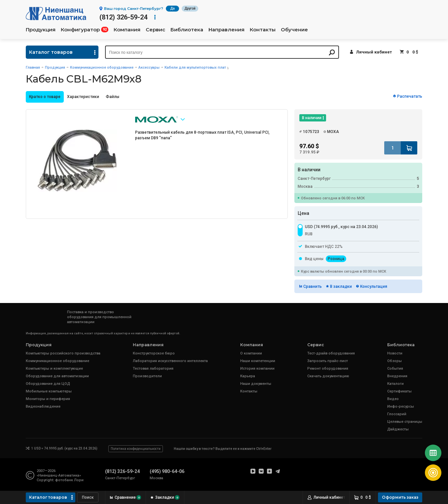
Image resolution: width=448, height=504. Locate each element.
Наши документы (256, 384)
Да (172, 8)
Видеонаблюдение (43, 406)
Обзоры (394, 361)
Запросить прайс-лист (328, 361)
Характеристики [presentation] (83, 97)
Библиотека (187, 30)
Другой (190, 8)
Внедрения (397, 376)
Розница (336, 259)
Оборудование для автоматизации (57, 376)
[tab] (45, 97)
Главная (33, 67)
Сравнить (313, 286)
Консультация (374, 286)
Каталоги (395, 384)
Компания (127, 30)
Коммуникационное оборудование (102, 67)
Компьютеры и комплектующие (54, 369)
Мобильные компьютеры (49, 391)
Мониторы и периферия (48, 399)
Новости (395, 353)
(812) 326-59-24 (123, 17)
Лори (79, 480)
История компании (257, 369)
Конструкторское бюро (154, 353)
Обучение (294, 30)
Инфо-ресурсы (401, 406)
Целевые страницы (405, 422)
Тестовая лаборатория (153, 369)
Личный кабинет (374, 52)
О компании (251, 353)
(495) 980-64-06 (167, 471)
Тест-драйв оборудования (331, 353)
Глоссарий (397, 414)
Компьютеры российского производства (63, 353)
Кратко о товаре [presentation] (45, 97)
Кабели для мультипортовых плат (195, 67)
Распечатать (410, 96)
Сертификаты (399, 391)
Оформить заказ (400, 497)
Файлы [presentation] (112, 97)
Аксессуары (149, 67)
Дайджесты (398, 429)
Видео (393, 399)
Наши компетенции (258, 361)
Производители (147, 376)
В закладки (341, 286)
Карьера (248, 376)
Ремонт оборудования (328, 369)
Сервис (155, 30)
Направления (226, 30)
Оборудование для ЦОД (48, 384)
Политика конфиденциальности (136, 449)
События (395, 369)
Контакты (263, 30)
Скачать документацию (328, 376)
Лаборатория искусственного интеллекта (170, 361)
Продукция (41, 30)
